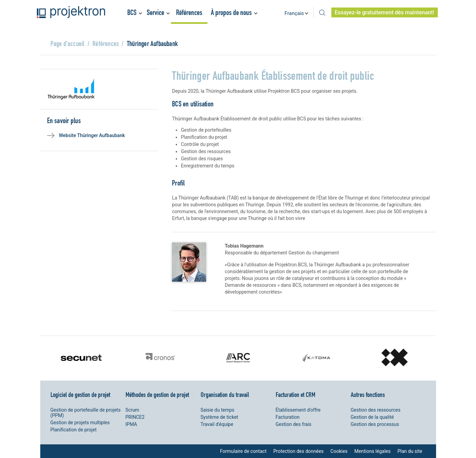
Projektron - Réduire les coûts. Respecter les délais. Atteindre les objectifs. (71, 12)
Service (155, 12)
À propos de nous (231, 12)
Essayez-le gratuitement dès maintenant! (385, 12)
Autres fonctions (368, 395)
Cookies (339, 451)
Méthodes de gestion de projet (157, 395)
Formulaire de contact (243, 451)
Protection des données (298, 451)
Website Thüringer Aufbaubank (92, 135)
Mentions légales (373, 451)
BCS (132, 12)
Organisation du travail (225, 395)
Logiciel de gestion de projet (80, 395)
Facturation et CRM (295, 395)
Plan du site (410, 451)
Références (189, 12)
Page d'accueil (68, 43)
